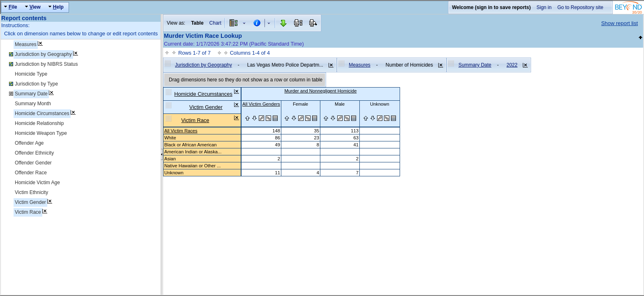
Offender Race (31, 173)
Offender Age (29, 143)
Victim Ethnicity (31, 192)
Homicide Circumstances (42, 113)
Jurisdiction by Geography (43, 54)
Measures (26, 44)
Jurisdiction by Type (36, 84)
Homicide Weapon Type (41, 133)
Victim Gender (30, 202)
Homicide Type (31, 74)
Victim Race (28, 212)
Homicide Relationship (39, 123)
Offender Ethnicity (34, 153)
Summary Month (33, 104)
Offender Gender (33, 163)
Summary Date (31, 94)
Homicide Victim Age (37, 183)
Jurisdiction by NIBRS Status (46, 64)
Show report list (620, 23)
